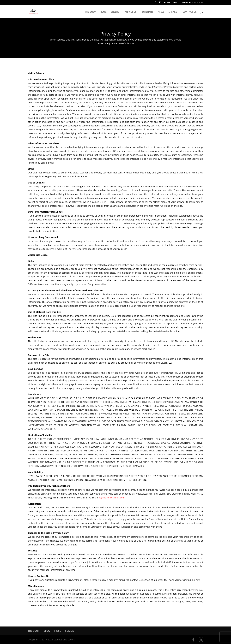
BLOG (103, 12)
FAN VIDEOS (130, 12)
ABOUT (176, 3)
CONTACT (70, 631)
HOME (167, 3)
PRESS (161, 12)
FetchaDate (147, 12)
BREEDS (115, 12)
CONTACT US (190, 12)
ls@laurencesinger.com (112, 498)
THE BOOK (90, 12)
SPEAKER (173, 12)
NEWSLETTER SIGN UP (193, 3)
